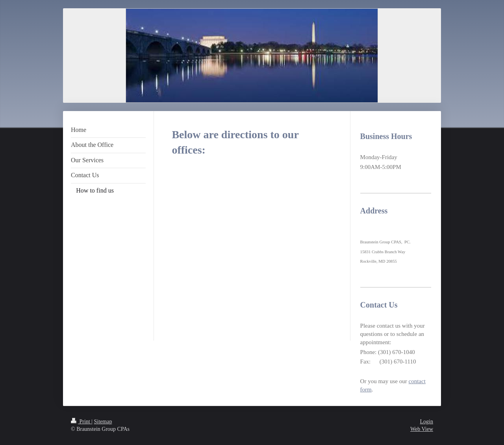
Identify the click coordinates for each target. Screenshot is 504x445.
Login (427, 422)
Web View (422, 429)
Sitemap (103, 422)
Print (81, 422)
